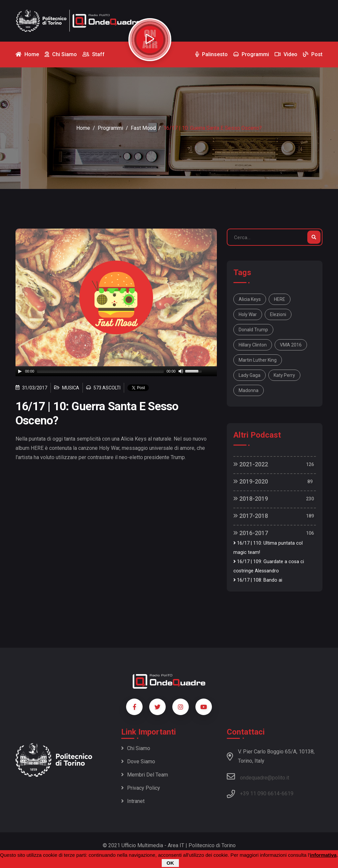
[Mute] (181, 371)
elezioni (278, 314)
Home (83, 128)
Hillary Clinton (253, 345)
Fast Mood (143, 128)
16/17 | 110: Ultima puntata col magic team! (268, 548)
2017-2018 (251, 516)
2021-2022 (251, 464)
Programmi (110, 128)
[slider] (101, 371)
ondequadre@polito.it (258, 777)
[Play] (20, 371)
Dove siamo (138, 761)
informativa (323, 855)
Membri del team (145, 775)
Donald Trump (253, 330)
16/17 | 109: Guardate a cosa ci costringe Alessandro (269, 566)
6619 (287, 794)
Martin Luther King (258, 360)
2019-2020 (251, 481)
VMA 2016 (291, 345)
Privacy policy (141, 788)
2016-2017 (251, 533)
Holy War (248, 314)
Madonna (249, 390)
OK (170, 863)
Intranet (133, 801)
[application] (116, 371)
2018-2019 (251, 499)
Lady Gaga (250, 375)
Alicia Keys (250, 299)
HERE (280, 299)
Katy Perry (284, 375)
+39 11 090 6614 (260, 794)
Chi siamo (136, 748)
